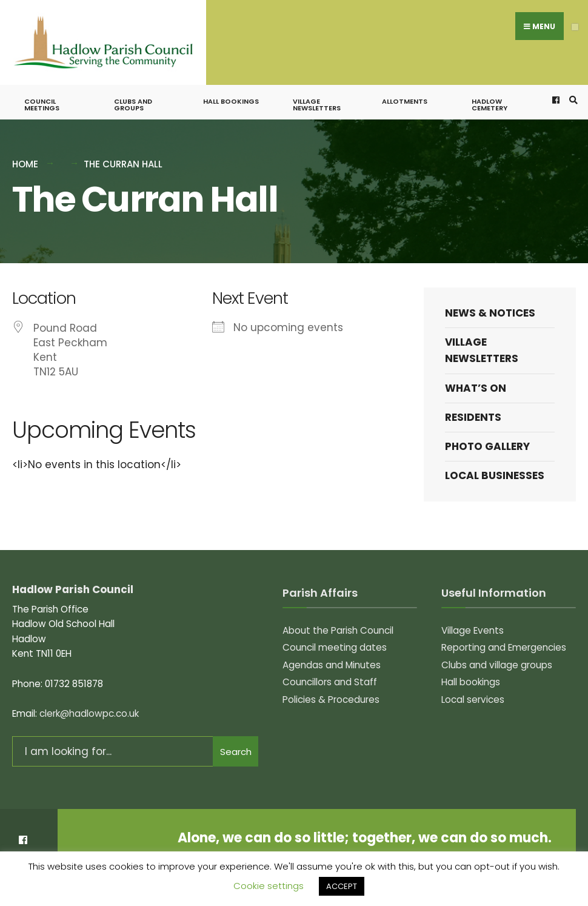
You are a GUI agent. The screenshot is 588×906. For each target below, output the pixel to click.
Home (25, 148)
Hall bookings (231, 86)
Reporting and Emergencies (504, 632)
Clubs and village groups (497, 649)
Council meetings (42, 89)
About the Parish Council (338, 615)
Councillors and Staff (330, 666)
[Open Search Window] (572, 85)
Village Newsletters (317, 89)
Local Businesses (495, 460)
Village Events (473, 615)
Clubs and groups (133, 89)
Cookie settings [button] (269, 886)
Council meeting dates (335, 632)
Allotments (405, 86)
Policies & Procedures (331, 684)
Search (236, 736)
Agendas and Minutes (332, 649)
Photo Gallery (487, 431)
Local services (473, 684)
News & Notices (490, 297)
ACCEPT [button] (342, 886)
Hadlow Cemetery (489, 89)
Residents (473, 401)
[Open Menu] (575, 27)
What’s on (476, 372)
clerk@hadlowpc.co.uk (89, 698)
